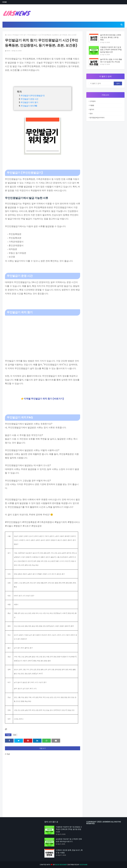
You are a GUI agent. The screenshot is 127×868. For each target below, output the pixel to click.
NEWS (8, 51)
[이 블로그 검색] (101, 83)
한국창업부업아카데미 (97, 118)
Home (5, 2)
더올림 (92, 105)
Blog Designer (61, 865)
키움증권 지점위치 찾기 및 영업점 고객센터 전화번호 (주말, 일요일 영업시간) (111, 50)
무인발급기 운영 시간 (29, 99)
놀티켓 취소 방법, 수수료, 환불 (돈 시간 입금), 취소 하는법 (111, 61)
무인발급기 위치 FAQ (29, 106)
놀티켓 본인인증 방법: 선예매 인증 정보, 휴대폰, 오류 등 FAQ (111, 37)
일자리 (92, 109)
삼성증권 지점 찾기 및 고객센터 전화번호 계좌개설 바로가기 (69, 840)
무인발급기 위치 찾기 (29, 102)
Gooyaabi (83, 865)
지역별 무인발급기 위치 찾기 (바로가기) (44, 399)
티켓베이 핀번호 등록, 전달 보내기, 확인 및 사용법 (69, 851)
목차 (19, 91)
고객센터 (93, 101)
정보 (9, 35)
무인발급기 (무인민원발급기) (32, 95)
